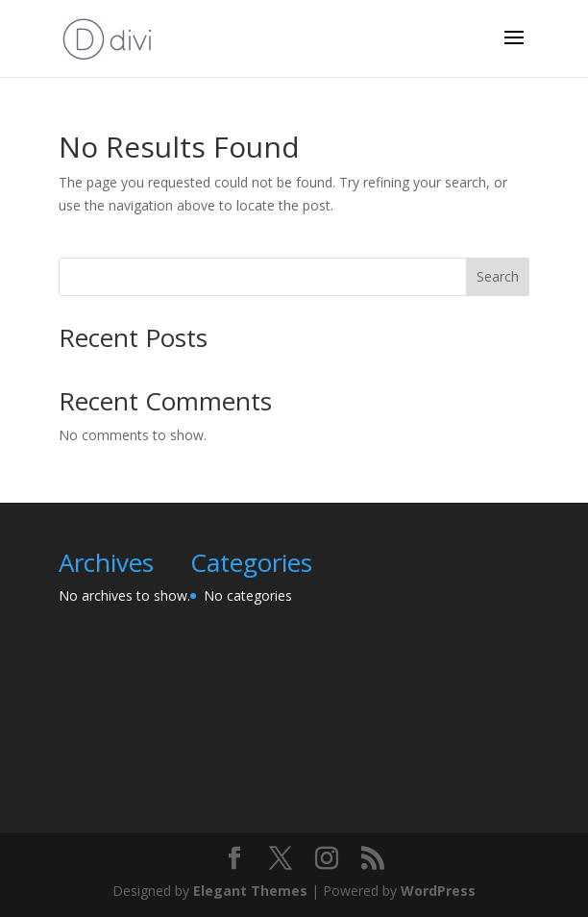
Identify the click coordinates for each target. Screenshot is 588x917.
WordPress (438, 891)
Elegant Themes (250, 891)
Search (498, 276)
